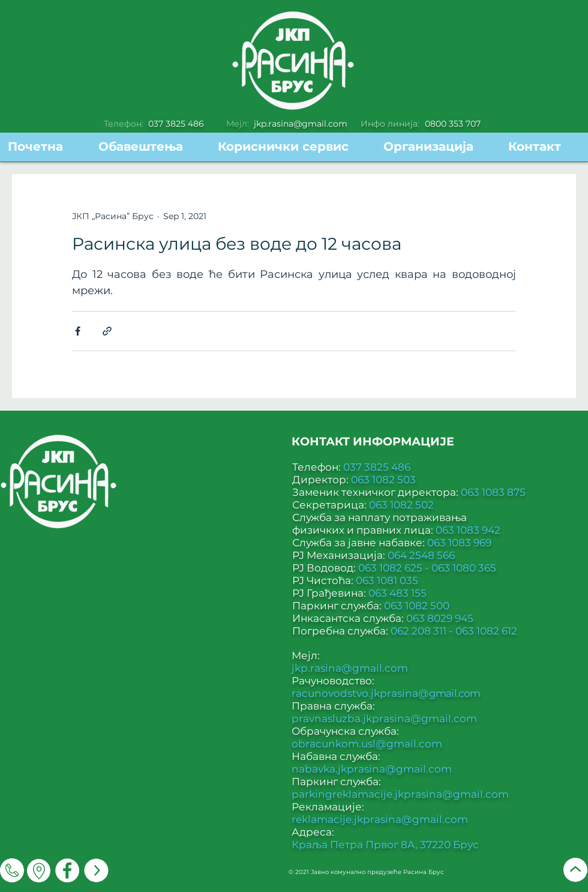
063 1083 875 (493, 492)
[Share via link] (107, 331)
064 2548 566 (421, 555)
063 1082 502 (401, 505)
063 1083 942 (468, 530)
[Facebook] (67, 870)
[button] (292, 147)
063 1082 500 (417, 606)
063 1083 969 (459, 543)
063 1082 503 (383, 480)
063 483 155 (397, 593)
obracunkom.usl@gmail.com (367, 744)
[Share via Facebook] (78, 331)
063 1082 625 (391, 568)
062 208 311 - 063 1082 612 (454, 631)
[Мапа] (39, 871)
